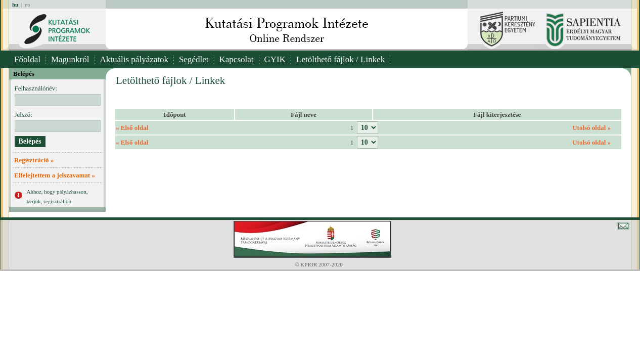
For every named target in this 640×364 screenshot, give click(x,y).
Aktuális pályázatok (134, 59)
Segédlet (194, 59)
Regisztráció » (34, 160)
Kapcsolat (237, 59)
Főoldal (27, 59)
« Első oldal (132, 128)
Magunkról (70, 59)
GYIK (275, 59)
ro (27, 5)
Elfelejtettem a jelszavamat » (55, 175)
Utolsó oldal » (591, 128)
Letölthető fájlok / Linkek (340, 59)
